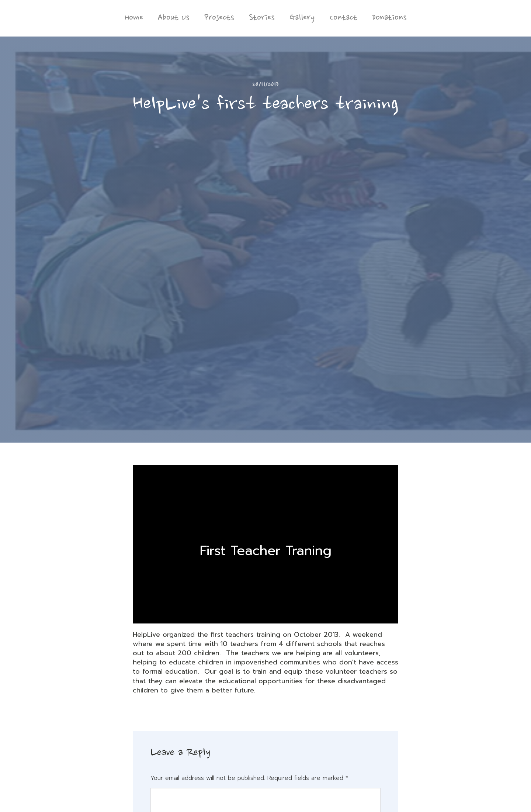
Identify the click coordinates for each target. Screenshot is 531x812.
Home (134, 18)
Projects (219, 18)
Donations (389, 18)
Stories (262, 18)
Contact (343, 18)
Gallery (302, 18)
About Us (174, 18)
